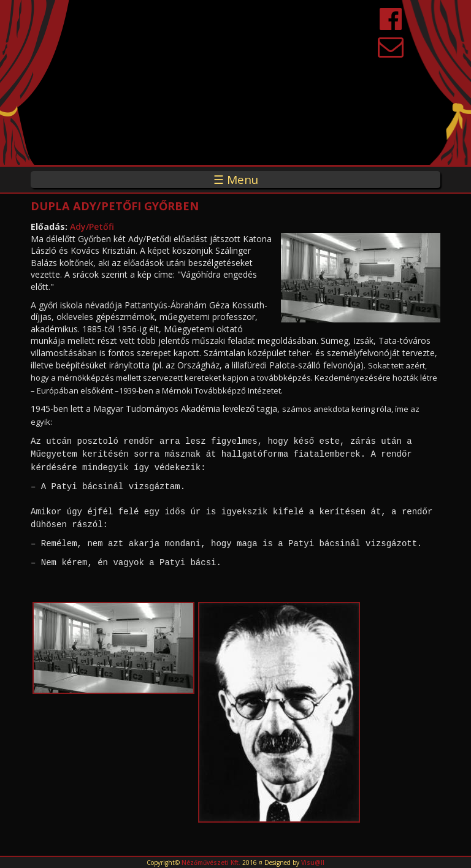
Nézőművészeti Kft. (211, 862)
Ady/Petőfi (92, 227)
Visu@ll (313, 862)
